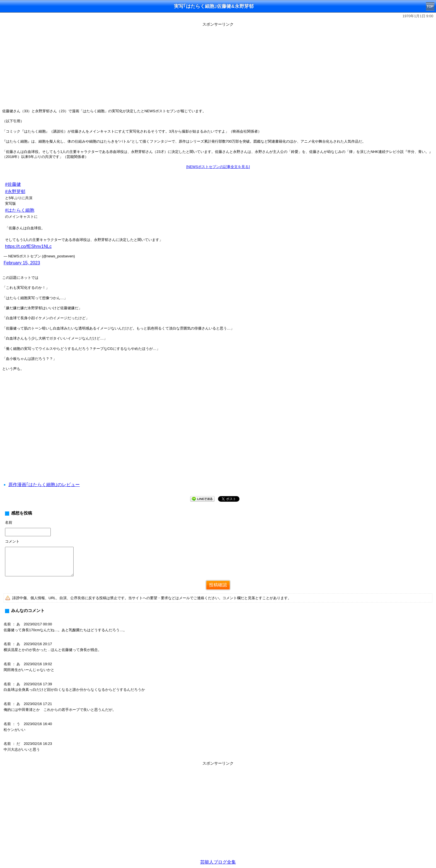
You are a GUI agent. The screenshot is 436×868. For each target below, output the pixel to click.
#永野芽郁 (15, 192)
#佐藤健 (13, 184)
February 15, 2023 (22, 263)
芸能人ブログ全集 (218, 862)
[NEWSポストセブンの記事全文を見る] (218, 167)
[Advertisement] (218, 67)
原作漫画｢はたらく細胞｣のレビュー (44, 485)
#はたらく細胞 (20, 210)
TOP (430, 6)
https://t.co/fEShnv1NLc (28, 246)
